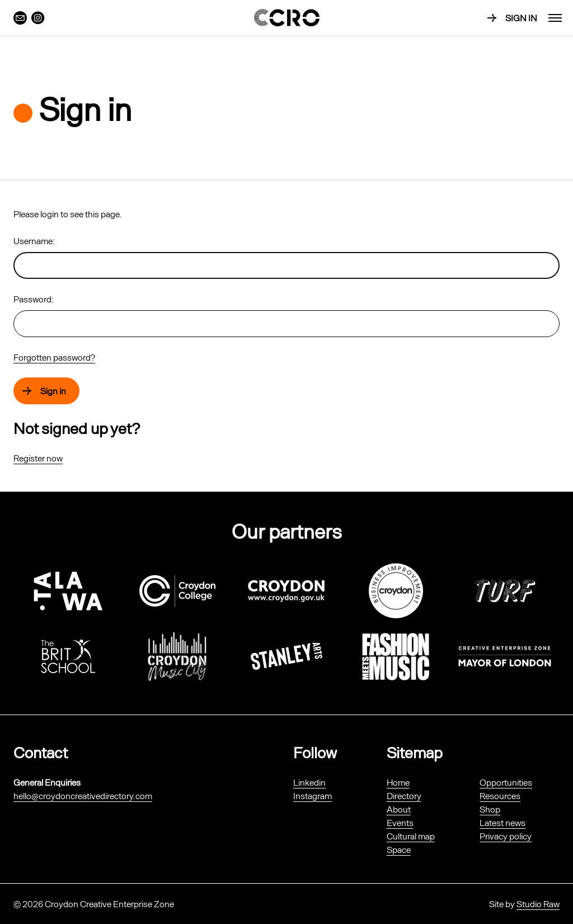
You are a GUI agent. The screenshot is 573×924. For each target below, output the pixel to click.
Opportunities (506, 782)
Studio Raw (538, 904)
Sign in (521, 18)
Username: (34, 241)
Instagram (313, 795)
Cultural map (411, 836)
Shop (490, 809)
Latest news (502, 822)
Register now (38, 458)
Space (399, 849)
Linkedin (309, 782)
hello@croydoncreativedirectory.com (83, 795)
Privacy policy (506, 836)
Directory (404, 795)
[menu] (555, 18)
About (399, 809)
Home (398, 782)
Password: (34, 299)
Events (400, 822)
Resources (500, 795)
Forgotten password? (54, 357)
